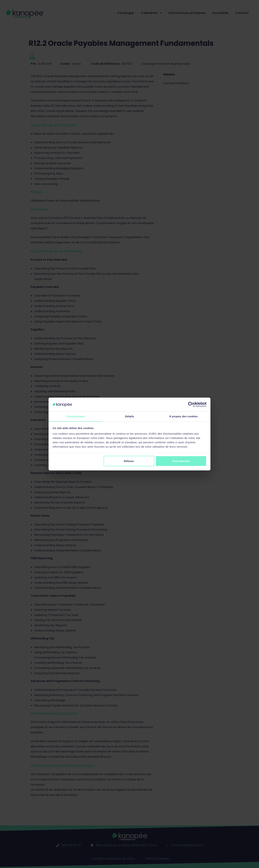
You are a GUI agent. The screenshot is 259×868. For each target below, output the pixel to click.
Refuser (129, 461)
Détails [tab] (129, 416)
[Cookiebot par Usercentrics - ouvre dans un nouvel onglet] (191, 404)
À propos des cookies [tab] (183, 416)
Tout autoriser (181, 461)
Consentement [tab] (75, 416)
